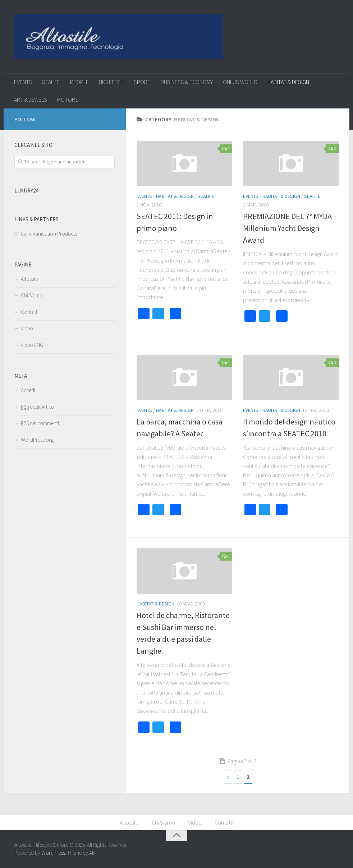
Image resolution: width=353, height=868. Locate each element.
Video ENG (32, 345)
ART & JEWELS (31, 99)
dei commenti (40, 423)
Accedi (28, 390)
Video (27, 328)
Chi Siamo (32, 295)
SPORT (142, 82)
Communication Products (49, 234)
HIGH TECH (111, 82)
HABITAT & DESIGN (288, 82)
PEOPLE (79, 82)
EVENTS (23, 82)
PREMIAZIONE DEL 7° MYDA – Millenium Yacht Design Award (290, 228)
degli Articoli (39, 407)
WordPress (53, 853)
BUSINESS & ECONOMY (187, 82)
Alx (92, 853)
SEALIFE (51, 82)
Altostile (29, 279)
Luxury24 (26, 191)
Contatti (30, 312)
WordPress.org (37, 440)
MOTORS (68, 99)
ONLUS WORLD (240, 82)
